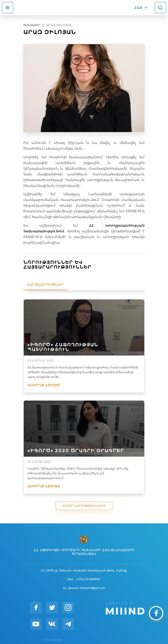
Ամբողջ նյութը (44, 385)
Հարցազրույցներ (45, 284)
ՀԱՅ (138, 8)
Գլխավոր (32, 25)
